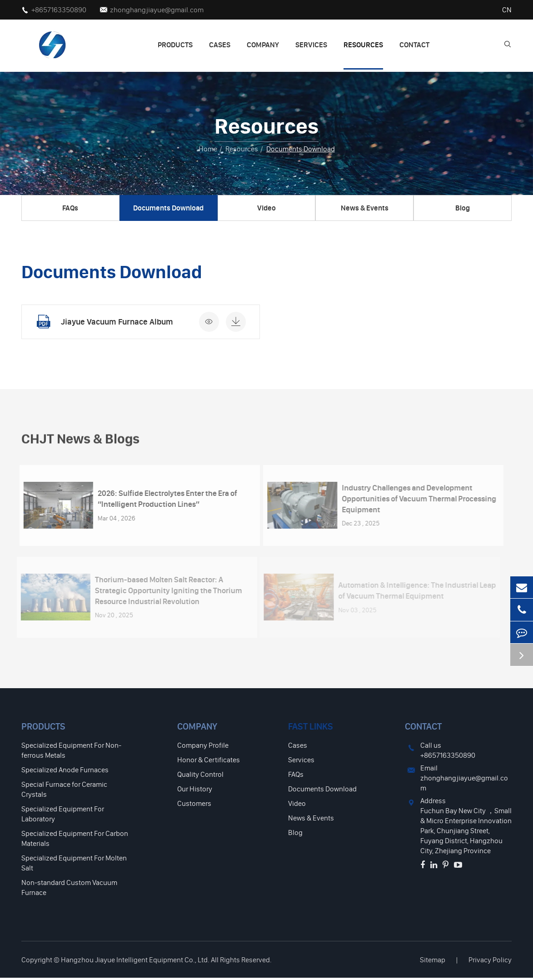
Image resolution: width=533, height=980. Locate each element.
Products (175, 45)
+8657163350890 (59, 10)
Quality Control (200, 776)
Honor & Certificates (209, 762)
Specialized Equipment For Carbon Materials (75, 840)
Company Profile (203, 747)
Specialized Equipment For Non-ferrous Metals (71, 752)
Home (208, 149)
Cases (220, 45)
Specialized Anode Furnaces (65, 772)
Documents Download (301, 149)
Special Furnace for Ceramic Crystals (64, 791)
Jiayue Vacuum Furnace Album (116, 322)
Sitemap (433, 962)
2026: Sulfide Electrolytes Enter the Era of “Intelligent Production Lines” (162, 501)
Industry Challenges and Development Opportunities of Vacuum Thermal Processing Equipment (413, 501)
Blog (463, 208)
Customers (194, 805)
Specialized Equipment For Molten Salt (74, 865)
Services (311, 45)
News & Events (365, 208)
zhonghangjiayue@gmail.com (157, 10)
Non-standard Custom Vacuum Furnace (69, 890)
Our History (195, 791)
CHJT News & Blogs (88, 444)
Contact (414, 45)
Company (263, 45)
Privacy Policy (490, 962)
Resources (363, 45)
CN (507, 10)
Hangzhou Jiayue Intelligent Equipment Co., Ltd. (135, 962)
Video (266, 208)
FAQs (70, 208)
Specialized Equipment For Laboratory (63, 816)
